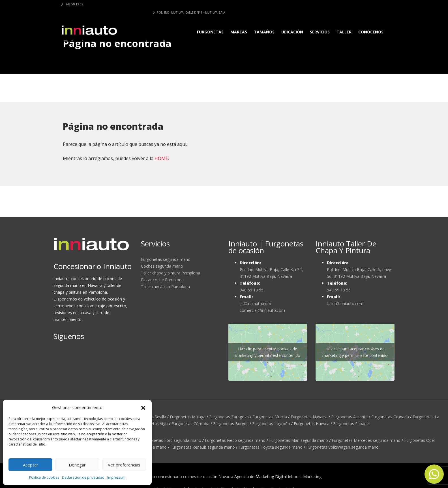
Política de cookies (44, 477)
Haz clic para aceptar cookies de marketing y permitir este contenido (268, 352)
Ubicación (291, 24)
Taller (342, 24)
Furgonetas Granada (390, 417)
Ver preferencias (124, 465)
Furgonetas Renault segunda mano (203, 447)
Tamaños (262, 24)
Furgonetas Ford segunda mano (172, 440)
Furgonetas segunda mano (166, 259)
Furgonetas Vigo (153, 424)
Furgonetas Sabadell (352, 424)
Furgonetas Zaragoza (229, 417)
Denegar (77, 465)
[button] (143, 407)
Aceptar (31, 465)
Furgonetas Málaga (188, 417)
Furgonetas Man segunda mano (299, 440)
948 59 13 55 (74, 4)
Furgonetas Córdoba (190, 424)
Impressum (116, 477)
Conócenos (369, 24)
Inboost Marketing (305, 477)
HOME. (162, 158)
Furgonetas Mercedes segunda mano (366, 440)
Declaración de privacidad (83, 477)
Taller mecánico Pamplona (165, 286)
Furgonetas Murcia (270, 417)
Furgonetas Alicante (349, 417)
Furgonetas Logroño (271, 424)
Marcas (237, 24)
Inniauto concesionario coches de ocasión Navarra (187, 477)
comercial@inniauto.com (262, 310)
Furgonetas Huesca (312, 424)
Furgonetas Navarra (309, 417)
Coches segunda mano (162, 266)
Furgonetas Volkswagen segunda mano (342, 447)
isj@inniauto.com (255, 303)
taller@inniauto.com (345, 303)
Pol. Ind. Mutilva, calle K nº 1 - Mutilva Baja (349, 4)
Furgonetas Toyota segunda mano (271, 447)
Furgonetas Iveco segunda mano (235, 440)
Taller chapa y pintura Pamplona (171, 273)
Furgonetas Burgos (231, 424)
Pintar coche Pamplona (162, 280)
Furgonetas (209, 24)
